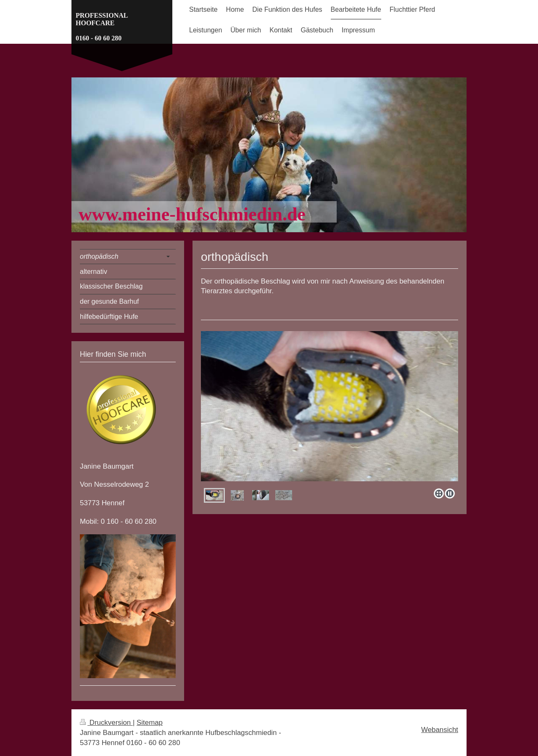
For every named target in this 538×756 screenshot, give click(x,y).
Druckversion (106, 723)
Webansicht (440, 730)
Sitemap (150, 723)
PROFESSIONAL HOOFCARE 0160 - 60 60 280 (102, 27)
